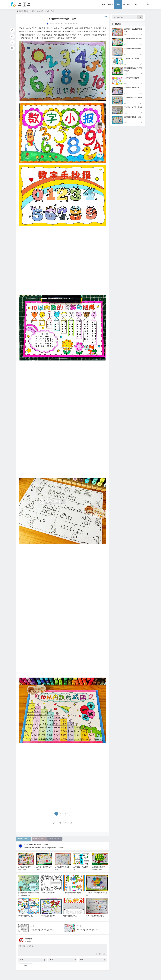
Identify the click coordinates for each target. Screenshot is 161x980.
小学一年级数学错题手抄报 (95, 916)
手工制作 (127, 4)
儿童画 (117, 4)
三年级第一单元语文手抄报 (133, 107)
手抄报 (32, 11)
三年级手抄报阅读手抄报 (133, 48)
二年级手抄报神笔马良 (25, 916)
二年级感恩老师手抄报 (48, 916)
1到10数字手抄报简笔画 (24, 839)
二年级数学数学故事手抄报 (72, 893)
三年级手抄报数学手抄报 (133, 117)
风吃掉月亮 (33, 844)
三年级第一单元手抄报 (132, 58)
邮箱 (52, 960)
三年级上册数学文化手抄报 (133, 97)
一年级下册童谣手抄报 (48, 893)
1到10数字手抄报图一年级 (55, 839)
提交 (25, 966)
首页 (104, 4)
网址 (82, 960)
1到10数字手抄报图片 (39, 839)
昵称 (21, 960)
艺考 (135, 4)
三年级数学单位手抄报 (132, 88)
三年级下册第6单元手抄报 (133, 39)
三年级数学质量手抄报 (132, 78)
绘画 (110, 4)
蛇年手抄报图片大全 (70, 916)
